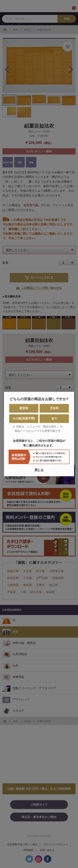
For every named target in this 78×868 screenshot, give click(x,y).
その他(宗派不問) (24, 419)
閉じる (39, 470)
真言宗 (24, 408)
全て (54, 419)
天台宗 (54, 408)
